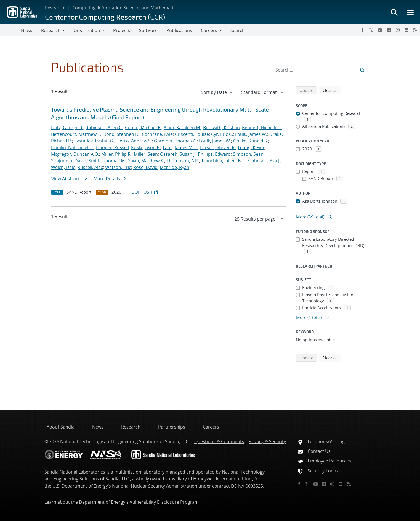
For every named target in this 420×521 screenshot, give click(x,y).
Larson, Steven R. (218, 147)
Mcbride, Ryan (175, 167)
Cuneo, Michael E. (143, 128)
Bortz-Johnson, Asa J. (259, 161)
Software (148, 30)
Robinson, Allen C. (104, 128)
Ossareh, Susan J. (178, 154)
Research (55, 8)
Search (238, 30)
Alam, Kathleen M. (182, 128)
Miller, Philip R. (116, 154)
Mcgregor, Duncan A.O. (75, 154)
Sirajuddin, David (69, 161)
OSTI (151, 192)
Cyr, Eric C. (222, 134)
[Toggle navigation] (10, 30)
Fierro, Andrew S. (134, 141)
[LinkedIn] (406, 30)
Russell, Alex (90, 167)
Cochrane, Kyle (157, 134)
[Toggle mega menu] (411, 12)
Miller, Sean (146, 154)
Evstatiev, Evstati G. (94, 141)
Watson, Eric (118, 167)
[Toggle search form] (394, 12)
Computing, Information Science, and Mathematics (125, 8)
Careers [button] (209, 30)
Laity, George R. (67, 128)
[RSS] (415, 30)
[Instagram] (398, 30)
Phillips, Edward (214, 154)
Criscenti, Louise (192, 134)
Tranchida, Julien (218, 161)
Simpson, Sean (248, 154)
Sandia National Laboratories (75, 472)
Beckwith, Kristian (221, 128)
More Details (110, 179)
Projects (122, 30)
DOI (135, 192)
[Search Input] (320, 70)
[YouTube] (380, 30)
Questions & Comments (219, 441)
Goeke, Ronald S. (251, 141)
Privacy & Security (267, 441)
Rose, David (145, 167)
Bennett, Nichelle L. (262, 128)
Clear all (332, 90)
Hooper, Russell (112, 147)
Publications (179, 30)
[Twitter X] (371, 30)
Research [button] (51, 30)
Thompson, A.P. (183, 161)
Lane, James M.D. (180, 147)
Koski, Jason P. (146, 147)
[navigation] (217, 92)
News (27, 30)
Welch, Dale (63, 167)
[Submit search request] (362, 70)
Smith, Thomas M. (107, 161)
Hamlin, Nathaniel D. (72, 147)
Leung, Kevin (251, 147)
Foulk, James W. (251, 134)
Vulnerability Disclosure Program (164, 502)
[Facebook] (362, 30)
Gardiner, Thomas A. (175, 141)
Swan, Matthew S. (146, 161)
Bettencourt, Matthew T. (76, 134)
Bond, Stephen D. (122, 134)
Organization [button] (87, 30)
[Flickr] (389, 30)
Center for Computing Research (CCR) (105, 17)
